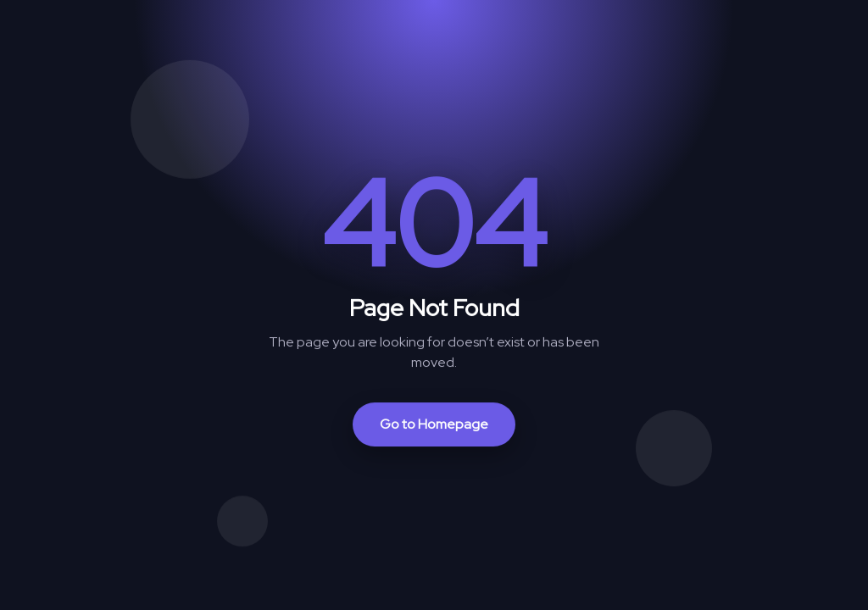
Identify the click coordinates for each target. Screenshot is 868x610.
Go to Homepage (434, 424)
